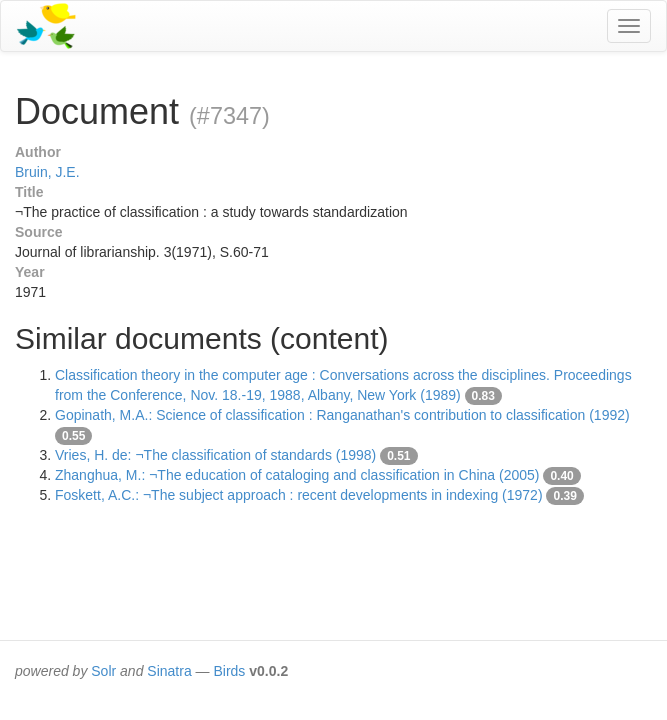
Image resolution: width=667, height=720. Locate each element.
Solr (103, 671)
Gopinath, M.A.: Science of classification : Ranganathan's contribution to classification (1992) (342, 415)
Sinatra (169, 671)
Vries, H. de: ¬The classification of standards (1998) (215, 455)
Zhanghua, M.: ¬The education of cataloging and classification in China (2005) (297, 475)
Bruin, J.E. (47, 172)
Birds (229, 671)
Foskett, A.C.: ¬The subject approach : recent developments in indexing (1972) (299, 495)
